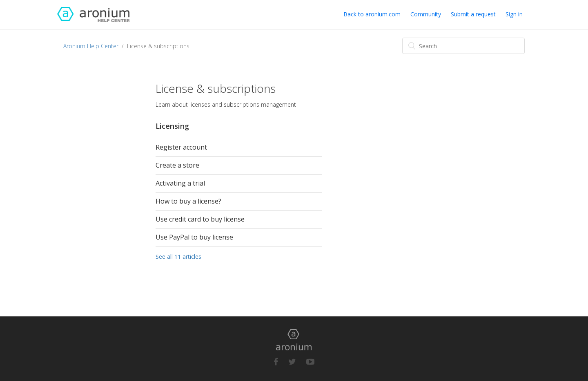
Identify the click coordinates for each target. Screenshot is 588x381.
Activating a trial (180, 183)
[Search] (463, 46)
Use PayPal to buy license (194, 237)
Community (426, 14)
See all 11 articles (178, 257)
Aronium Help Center (91, 46)
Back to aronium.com (372, 14)
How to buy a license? (188, 201)
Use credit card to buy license (200, 219)
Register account (181, 147)
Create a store (177, 165)
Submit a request (473, 14)
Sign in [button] (514, 14)
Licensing (172, 126)
